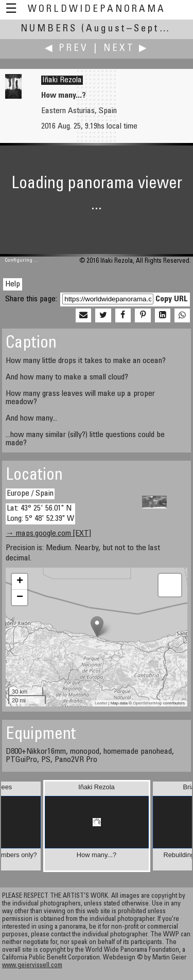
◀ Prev (67, 49)
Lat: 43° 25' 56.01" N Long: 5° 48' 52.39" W (40, 513)
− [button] (20, 597)
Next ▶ (126, 49)
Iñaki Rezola (62, 80)
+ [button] (20, 582)
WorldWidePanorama (97, 10)
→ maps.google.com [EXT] (48, 534)
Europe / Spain (30, 494)
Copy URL (172, 299)
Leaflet (101, 703)
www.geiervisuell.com (32, 966)
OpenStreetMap (147, 703)
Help (13, 284)
